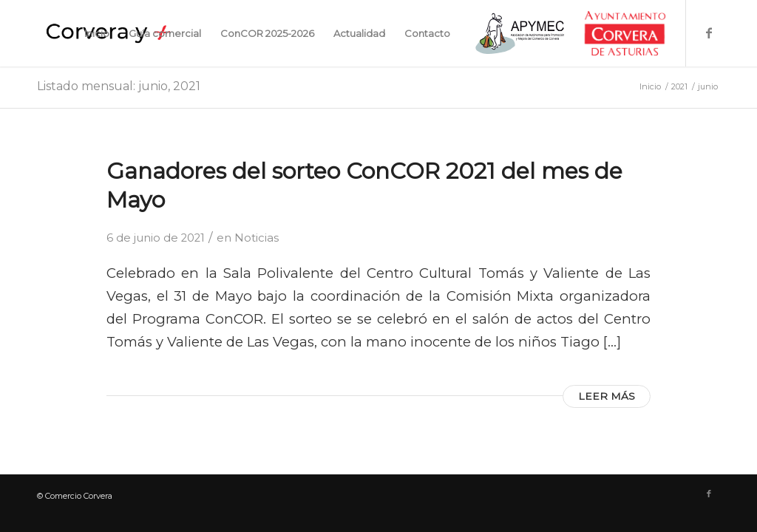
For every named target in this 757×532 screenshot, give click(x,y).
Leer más (607, 396)
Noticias (257, 238)
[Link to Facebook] (709, 33)
